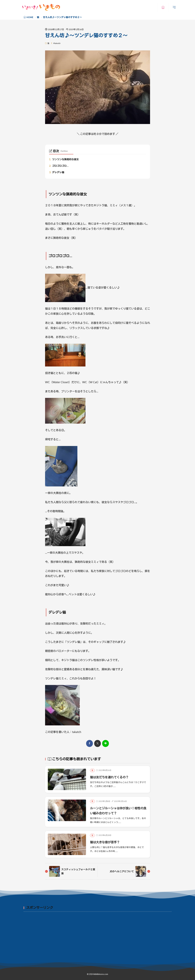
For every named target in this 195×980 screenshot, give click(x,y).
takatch (57, 43)
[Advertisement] (98, 933)
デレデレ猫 (57, 172)
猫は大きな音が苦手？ (107, 842)
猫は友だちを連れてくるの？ (112, 777)
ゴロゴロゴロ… (59, 166)
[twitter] (97, 743)
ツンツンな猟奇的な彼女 (64, 159)
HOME (30, 17)
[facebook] (89, 743)
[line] (106, 743)
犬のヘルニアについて (121, 871)
